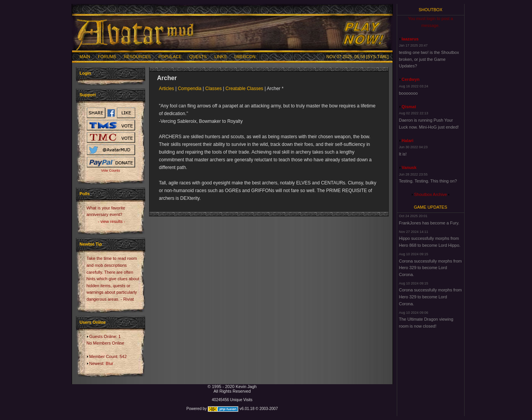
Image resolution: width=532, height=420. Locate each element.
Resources (138, 57)
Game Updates (430, 207)
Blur (109, 363)
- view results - (112, 221)
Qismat (409, 107)
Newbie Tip (91, 244)
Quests (198, 57)
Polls (85, 194)
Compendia (190, 89)
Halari (408, 141)
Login (86, 73)
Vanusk (409, 167)
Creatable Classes (244, 89)
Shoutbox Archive (431, 194)
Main (85, 57)
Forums (107, 57)
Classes (214, 89)
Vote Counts (110, 171)
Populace (170, 57)
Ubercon (245, 57)
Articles (167, 89)
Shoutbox (431, 10)
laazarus (410, 39)
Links (221, 57)
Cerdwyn (411, 79)
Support (88, 95)
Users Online (93, 322)
